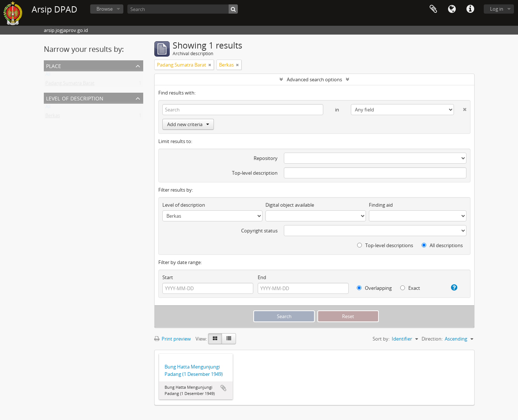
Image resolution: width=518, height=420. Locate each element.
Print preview (172, 339)
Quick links (470, 9)
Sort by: (381, 339)
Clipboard (433, 9)
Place (54, 65)
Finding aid (381, 205)
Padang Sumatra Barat (70, 85)
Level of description (75, 98)
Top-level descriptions (385, 245)
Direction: (432, 339)
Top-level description (255, 173)
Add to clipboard (223, 388)
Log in (497, 9)
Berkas (53, 117)
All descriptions (442, 245)
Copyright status (259, 231)
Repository (266, 158)
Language (452, 9)
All (48, 76)
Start (168, 277)
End (262, 277)
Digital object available (290, 205)
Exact (410, 288)
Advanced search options (314, 79)
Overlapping (374, 288)
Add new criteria (188, 124)
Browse (105, 9)
